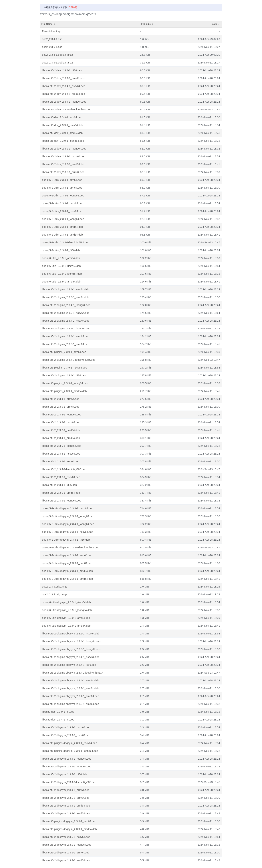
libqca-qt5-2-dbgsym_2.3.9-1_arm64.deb (66, 798)
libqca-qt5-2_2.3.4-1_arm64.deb (61, 399)
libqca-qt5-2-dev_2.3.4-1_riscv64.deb (64, 86)
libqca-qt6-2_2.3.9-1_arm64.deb (61, 461)
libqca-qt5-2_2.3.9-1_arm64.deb (61, 407)
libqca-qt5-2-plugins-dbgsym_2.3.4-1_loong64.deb (71, 641)
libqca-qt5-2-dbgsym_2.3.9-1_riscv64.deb (66, 727)
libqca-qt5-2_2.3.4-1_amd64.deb (61, 438)
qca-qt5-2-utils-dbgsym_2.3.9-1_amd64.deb (67, 579)
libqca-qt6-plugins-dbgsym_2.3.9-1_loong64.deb (70, 751)
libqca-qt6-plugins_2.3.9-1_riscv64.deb (64, 368)
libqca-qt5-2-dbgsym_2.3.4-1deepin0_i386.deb (69, 782)
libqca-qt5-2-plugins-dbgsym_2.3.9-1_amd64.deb (71, 704)
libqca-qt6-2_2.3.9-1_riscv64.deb (61, 477)
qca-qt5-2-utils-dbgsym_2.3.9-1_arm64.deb (67, 563)
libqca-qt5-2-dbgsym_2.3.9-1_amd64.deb (66, 813)
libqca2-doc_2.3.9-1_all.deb (58, 712)
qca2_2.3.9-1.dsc (52, 47)
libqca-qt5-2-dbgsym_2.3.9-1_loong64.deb (67, 767)
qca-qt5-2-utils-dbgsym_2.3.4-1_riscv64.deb (68, 532)
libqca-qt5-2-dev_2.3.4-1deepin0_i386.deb (67, 110)
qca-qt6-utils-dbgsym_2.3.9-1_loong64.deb (67, 610)
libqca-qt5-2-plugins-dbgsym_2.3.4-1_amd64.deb (71, 696)
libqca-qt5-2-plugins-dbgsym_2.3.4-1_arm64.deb (70, 680)
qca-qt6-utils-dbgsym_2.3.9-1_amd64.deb (66, 626)
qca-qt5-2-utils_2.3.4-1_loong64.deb (63, 196)
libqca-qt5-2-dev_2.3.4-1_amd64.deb (63, 94)
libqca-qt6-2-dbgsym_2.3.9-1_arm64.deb (66, 853)
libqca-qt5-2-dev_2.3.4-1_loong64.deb (64, 102)
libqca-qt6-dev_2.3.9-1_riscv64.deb (62, 125)
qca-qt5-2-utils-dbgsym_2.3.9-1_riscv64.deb (68, 508)
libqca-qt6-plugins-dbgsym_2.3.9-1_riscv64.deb (70, 743)
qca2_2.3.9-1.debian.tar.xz (57, 63)
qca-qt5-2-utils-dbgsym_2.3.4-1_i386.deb (66, 540)
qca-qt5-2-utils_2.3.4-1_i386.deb (61, 250)
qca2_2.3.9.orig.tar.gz (55, 587)
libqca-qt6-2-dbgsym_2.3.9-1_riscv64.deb (66, 837)
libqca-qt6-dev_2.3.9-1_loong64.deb (63, 141)
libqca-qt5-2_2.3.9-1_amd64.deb (61, 430)
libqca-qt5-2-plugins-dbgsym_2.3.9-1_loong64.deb (71, 649)
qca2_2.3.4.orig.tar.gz (55, 594)
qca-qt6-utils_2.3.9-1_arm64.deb (61, 258)
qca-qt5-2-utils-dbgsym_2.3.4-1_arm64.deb (67, 555)
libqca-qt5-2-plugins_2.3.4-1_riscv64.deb (66, 321)
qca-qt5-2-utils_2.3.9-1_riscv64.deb (63, 203)
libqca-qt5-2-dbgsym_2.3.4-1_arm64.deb (66, 790)
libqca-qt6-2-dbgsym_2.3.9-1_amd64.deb (66, 860)
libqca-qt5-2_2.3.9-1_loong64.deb (62, 446)
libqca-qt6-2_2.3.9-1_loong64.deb (62, 501)
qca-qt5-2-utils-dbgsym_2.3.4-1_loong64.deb (68, 524)
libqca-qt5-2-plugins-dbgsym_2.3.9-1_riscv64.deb (71, 634)
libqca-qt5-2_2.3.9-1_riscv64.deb (61, 422)
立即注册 (73, 7)
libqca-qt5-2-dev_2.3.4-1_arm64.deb (63, 78)
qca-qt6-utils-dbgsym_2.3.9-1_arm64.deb (66, 618)
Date (214, 24)
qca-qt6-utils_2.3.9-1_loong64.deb (62, 274)
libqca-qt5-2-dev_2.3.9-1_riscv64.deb (64, 156)
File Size (146, 24)
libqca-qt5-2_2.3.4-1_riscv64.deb (61, 454)
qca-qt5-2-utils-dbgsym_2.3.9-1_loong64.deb (68, 516)
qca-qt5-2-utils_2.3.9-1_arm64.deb (62, 188)
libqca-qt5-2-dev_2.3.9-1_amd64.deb (63, 164)
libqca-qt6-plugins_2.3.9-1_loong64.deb (65, 383)
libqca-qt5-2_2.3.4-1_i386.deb (59, 485)
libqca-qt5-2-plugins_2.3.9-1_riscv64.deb (66, 313)
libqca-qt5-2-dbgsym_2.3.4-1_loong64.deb (67, 759)
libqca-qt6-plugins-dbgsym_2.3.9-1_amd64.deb (69, 829)
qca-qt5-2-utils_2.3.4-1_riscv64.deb (63, 211)
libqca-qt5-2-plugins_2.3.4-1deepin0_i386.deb (69, 360)
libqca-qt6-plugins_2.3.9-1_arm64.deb (64, 352)
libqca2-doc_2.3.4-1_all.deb (58, 720)
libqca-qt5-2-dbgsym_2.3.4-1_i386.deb (64, 774)
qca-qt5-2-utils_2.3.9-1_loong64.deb (63, 219)
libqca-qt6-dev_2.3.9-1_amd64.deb (62, 133)
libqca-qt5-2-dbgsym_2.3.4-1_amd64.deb (66, 806)
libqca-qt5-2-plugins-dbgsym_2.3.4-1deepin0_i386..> (73, 673)
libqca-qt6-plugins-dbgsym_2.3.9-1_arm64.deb (69, 821)
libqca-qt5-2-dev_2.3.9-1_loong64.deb (64, 149)
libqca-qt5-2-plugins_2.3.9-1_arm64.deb (65, 297)
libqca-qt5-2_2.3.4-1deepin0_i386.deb (64, 469)
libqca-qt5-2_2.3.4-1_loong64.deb (62, 415)
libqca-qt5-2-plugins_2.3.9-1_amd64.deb (65, 344)
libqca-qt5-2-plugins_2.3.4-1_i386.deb (64, 375)
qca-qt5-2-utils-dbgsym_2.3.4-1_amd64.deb (67, 571)
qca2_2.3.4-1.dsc (52, 39)
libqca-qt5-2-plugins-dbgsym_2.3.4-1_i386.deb (69, 665)
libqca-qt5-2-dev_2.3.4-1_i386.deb (62, 70)
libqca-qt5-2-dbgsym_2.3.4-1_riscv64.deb (66, 735)
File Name (47, 24)
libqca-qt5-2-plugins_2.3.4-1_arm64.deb (65, 289)
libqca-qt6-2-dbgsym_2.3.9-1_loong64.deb (67, 845)
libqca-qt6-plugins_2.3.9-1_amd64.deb (64, 391)
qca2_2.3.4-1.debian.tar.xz (57, 55)
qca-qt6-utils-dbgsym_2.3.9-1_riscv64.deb (66, 602)
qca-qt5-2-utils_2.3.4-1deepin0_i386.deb (65, 242)
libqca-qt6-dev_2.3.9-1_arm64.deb (62, 117)
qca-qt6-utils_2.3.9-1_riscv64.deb (61, 266)
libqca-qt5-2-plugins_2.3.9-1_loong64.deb (66, 329)
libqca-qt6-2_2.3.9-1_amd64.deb (61, 493)
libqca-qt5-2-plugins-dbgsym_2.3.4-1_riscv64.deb (71, 657)
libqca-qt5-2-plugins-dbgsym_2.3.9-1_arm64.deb (70, 688)
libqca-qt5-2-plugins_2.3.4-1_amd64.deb (65, 336)
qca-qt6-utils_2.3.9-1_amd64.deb (61, 282)
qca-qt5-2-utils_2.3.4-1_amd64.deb (62, 227)
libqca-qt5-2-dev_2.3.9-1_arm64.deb (63, 172)
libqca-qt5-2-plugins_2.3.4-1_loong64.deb (66, 305)
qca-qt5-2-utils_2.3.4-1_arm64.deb (62, 180)
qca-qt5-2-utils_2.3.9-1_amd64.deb (62, 235)
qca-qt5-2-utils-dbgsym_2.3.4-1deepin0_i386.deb (71, 548)
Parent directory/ (52, 31)
